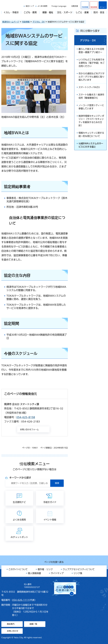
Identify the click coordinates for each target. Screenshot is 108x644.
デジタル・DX (39, 22)
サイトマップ (57, 573)
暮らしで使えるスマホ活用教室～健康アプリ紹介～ (91, 51)
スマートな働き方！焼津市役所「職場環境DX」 (91, 96)
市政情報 (26, 22)
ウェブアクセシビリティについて (79, 569)
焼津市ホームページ (11, 22)
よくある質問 (42, 6)
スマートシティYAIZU (89, 87)
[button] (94, 5)
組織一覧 (33, 624)
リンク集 (78, 573)
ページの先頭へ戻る (54, 562)
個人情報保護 (34, 573)
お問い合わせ (13, 631)
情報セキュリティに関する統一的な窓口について (91, 135)
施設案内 (11, 624)
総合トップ (30, 6)
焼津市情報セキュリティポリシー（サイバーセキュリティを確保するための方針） (91, 121)
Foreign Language (59, 6)
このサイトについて (18, 569)
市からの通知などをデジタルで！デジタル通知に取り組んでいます (92, 77)
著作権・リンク (45, 569)
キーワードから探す (20, 478)
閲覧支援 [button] (75, 6)
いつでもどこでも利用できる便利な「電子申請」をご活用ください (92, 63)
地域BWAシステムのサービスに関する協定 (91, 145)
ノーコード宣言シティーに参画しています (91, 107)
